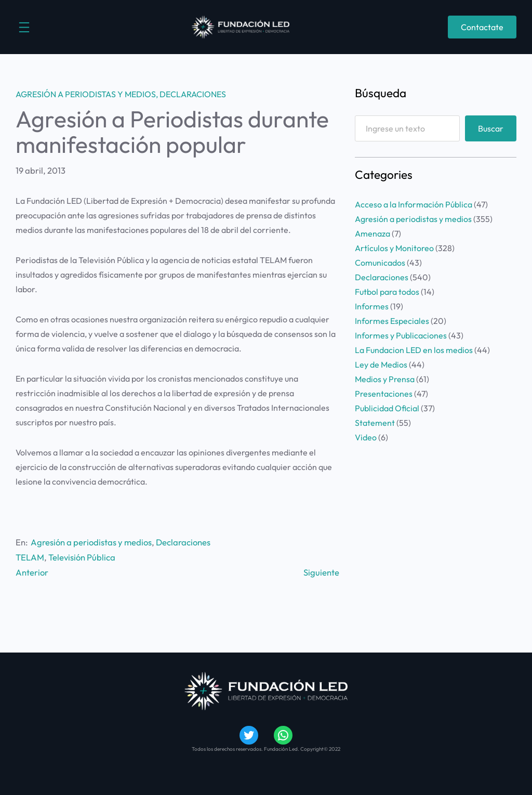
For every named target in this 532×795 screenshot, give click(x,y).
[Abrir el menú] (24, 27)
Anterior (32, 572)
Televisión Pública (82, 557)
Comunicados (380, 263)
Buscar (491, 128)
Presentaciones (384, 394)
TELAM (30, 557)
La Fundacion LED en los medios (414, 350)
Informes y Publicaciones (401, 335)
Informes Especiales (392, 321)
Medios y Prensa (385, 379)
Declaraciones (193, 94)
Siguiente (321, 572)
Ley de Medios (381, 364)
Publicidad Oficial (387, 408)
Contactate (482, 27)
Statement (375, 423)
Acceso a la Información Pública (414, 204)
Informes (372, 306)
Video (366, 437)
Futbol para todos (387, 292)
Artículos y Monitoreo (394, 248)
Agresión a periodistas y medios (86, 94)
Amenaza (373, 233)
